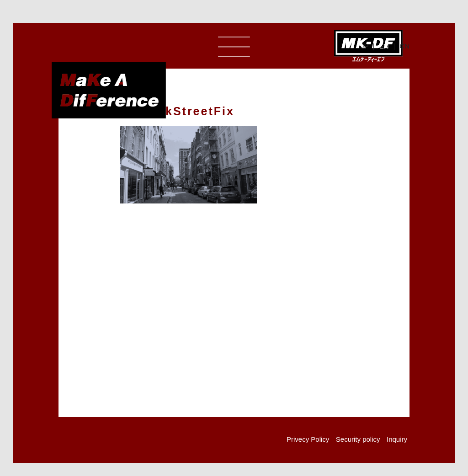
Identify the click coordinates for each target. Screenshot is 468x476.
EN (384, 46)
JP (364, 46)
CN (404, 46)
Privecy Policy (308, 439)
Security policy (358, 439)
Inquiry (397, 439)
